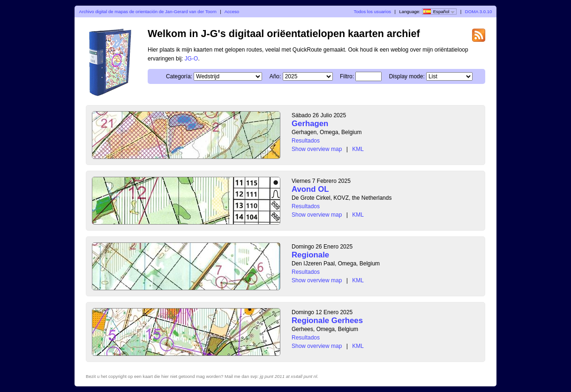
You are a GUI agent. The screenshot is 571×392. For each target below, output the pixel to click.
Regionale (310, 255)
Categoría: (179, 76)
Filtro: (347, 76)
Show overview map (317, 149)
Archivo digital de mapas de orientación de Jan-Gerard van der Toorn (148, 11)
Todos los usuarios (372, 11)
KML (358, 149)
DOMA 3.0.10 (479, 11)
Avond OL (310, 189)
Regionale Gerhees (327, 320)
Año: (275, 76)
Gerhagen (310, 124)
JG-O (192, 59)
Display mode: (407, 76)
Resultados (306, 141)
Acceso (232, 11)
